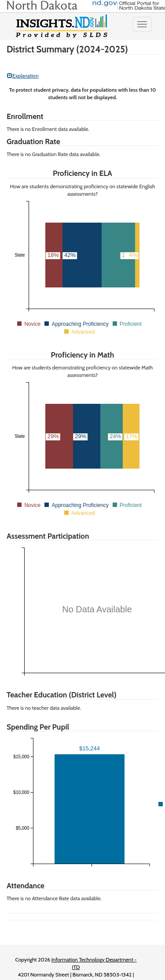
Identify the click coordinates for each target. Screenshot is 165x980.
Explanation (23, 76)
